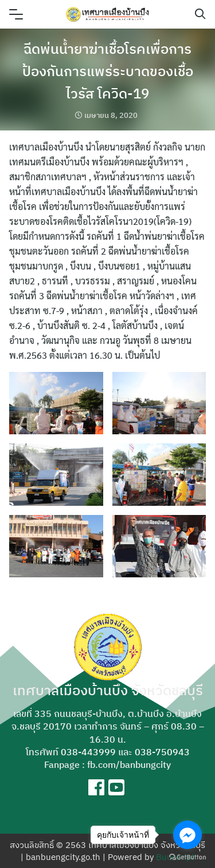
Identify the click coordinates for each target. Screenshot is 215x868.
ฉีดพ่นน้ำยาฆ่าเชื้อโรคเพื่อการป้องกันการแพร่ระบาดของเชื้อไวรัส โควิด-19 (108, 71)
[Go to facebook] (187, 835)
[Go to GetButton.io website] (187, 857)
